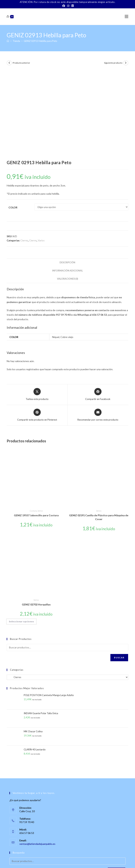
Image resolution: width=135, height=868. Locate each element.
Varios (41, 154)
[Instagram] (68, 6)
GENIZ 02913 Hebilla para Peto (40, 41)
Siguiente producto (113, 63)
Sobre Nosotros (28, 861)
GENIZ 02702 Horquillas (36, 518)
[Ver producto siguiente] (126, 63)
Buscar (119, 571)
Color (13, 121)
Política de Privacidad (105, 861)
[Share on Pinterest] (37, 329)
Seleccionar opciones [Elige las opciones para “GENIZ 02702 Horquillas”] (21, 535)
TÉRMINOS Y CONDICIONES (64, 861)
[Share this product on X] (37, 308)
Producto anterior (21, 63)
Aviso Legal (86, 861)
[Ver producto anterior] (9, 63)
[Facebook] (64, 6)
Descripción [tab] (67, 176)
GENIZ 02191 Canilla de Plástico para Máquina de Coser (99, 431)
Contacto (43, 861)
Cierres (24, 154)
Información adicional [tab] (67, 184)
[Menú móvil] (126, 17)
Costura (33, 424)
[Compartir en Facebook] (98, 308)
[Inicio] (8, 41)
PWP (80, 866)
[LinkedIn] (72, 6)
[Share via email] (98, 329)
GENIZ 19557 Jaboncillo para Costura (36, 429)
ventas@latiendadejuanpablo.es (37, 757)
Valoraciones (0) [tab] (67, 192)
